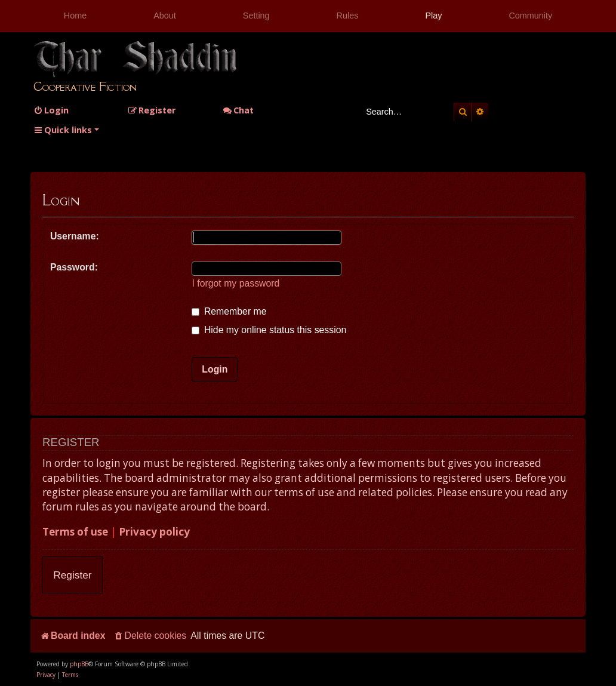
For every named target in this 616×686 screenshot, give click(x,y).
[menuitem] (51, 110)
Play (433, 16)
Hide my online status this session (269, 330)
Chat (238, 110)
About (165, 16)
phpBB (79, 664)
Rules (348, 16)
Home (75, 16)
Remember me (229, 311)
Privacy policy (154, 532)
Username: (75, 236)
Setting (256, 16)
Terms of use (75, 532)
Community (530, 16)
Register (72, 575)
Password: (74, 267)
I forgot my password (235, 283)
